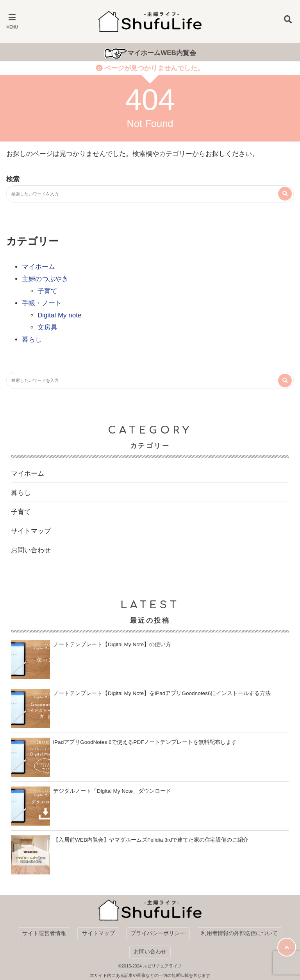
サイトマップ (31, 531)
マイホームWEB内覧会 (162, 53)
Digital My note (59, 315)
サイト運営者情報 (44, 933)
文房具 (47, 327)
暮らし (32, 340)
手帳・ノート (42, 303)
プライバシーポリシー (158, 933)
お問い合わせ (31, 550)
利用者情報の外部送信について (239, 933)
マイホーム (38, 267)
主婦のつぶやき (45, 279)
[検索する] (285, 194)
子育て (47, 291)
